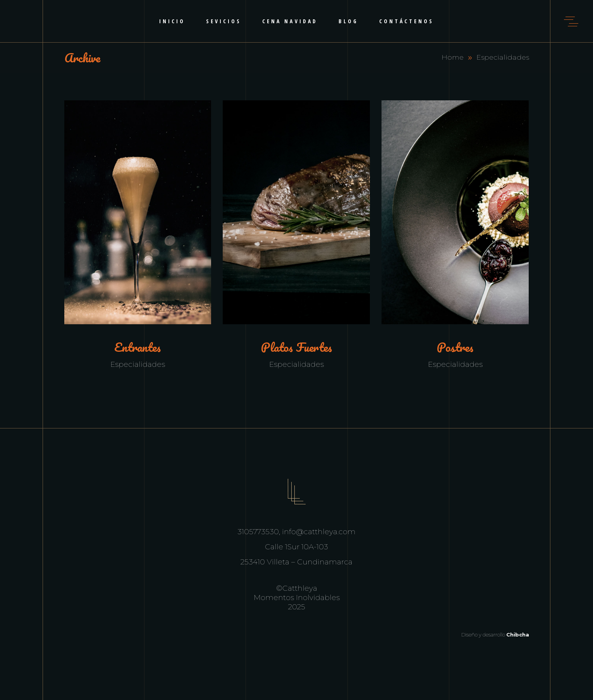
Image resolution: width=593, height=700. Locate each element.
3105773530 (258, 532)
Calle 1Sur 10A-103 (296, 547)
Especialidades (138, 364)
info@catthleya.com (319, 532)
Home (453, 57)
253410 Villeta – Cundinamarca (296, 562)
